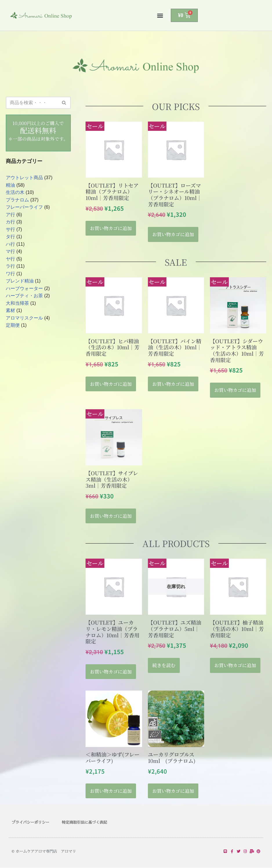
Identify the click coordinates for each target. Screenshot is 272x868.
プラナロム (17, 200)
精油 (10, 185)
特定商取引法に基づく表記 (84, 823)
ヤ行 (10, 259)
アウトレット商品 (24, 178)
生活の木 (15, 193)
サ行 (10, 230)
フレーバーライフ (24, 207)
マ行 (10, 252)
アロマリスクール (24, 319)
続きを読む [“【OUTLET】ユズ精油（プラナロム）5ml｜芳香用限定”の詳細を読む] (164, 666)
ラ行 (10, 267)
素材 (10, 311)
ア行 (10, 215)
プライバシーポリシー (30, 823)
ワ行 (10, 274)
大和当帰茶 (17, 304)
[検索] (32, 103)
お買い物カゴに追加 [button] (111, 228)
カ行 (10, 222)
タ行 (10, 237)
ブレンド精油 (20, 281)
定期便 (13, 326)
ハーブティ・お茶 (24, 296)
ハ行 (10, 244)
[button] (160, 15)
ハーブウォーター (24, 289)
